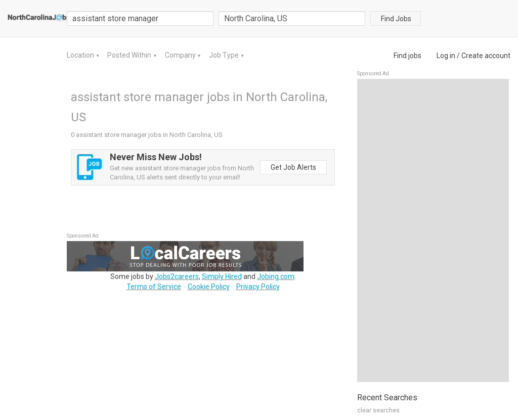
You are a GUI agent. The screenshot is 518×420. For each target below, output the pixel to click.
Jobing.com (276, 276)
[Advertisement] (433, 230)
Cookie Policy (209, 287)
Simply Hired (222, 276)
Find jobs (407, 56)
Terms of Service (154, 287)
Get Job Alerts (293, 167)
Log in (446, 56)
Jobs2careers (177, 276)
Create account (486, 56)
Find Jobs (396, 19)
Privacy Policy (258, 287)
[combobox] (292, 18)
